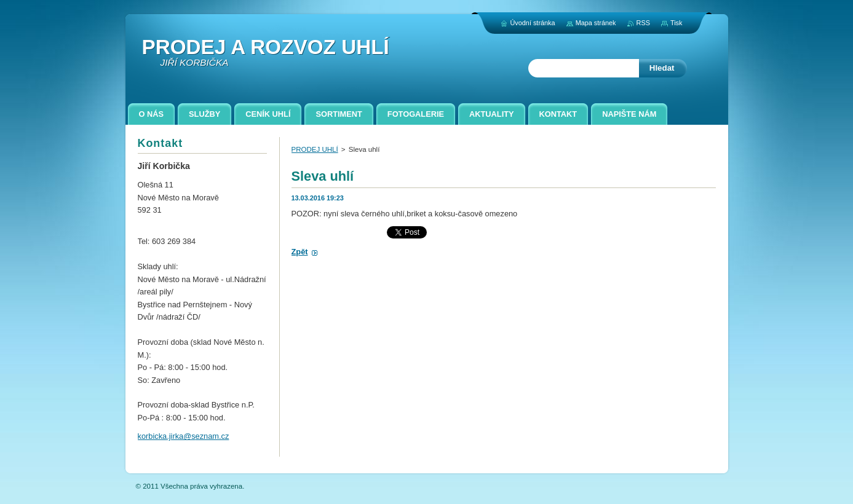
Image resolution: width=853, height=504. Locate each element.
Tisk (676, 23)
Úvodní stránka (532, 23)
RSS (643, 23)
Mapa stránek (596, 23)
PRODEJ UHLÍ (315, 149)
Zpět (300, 252)
